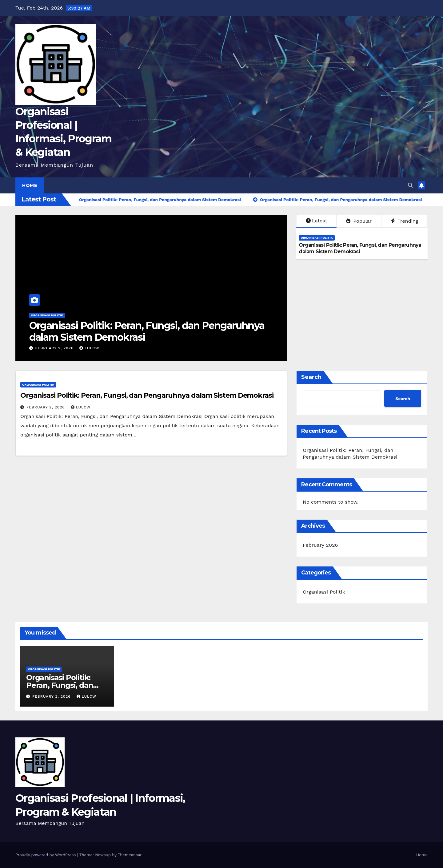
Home (30, 185)
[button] (410, 185)
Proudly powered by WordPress (46, 855)
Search (311, 377)
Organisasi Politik (47, 315)
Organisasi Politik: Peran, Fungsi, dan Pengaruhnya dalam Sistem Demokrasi (147, 331)
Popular (359, 221)
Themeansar (130, 855)
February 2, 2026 (55, 348)
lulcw (89, 348)
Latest (316, 221)
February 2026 (320, 545)
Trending (405, 221)
